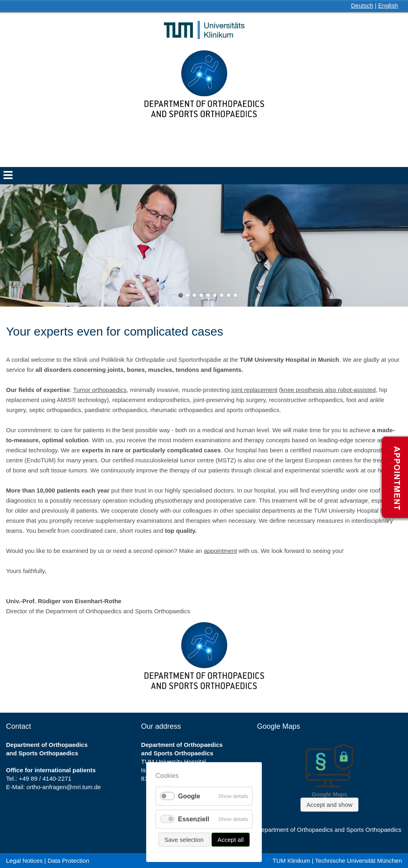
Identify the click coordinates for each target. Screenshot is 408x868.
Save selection (184, 840)
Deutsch (362, 5)
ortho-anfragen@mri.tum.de (64, 787)
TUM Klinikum (291, 861)
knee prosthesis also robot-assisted (328, 390)
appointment (221, 551)
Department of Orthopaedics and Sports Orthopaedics (329, 830)
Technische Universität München (358, 861)
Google (189, 796)
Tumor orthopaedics (100, 390)
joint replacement (254, 390)
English (388, 5)
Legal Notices (24, 861)
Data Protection (68, 861)
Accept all (231, 840)
